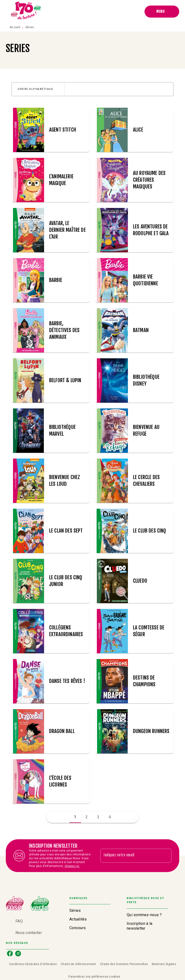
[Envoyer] (166, 856)
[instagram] (18, 953)
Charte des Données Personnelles (124, 964)
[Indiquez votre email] (130, 856)
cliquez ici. (72, 866)
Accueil (15, 27)
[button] (38, 89)
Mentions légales (164, 964)
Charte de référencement (78, 964)
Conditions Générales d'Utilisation (33, 964)
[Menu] (162, 12)
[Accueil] (26, 11)
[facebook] (10, 953)
